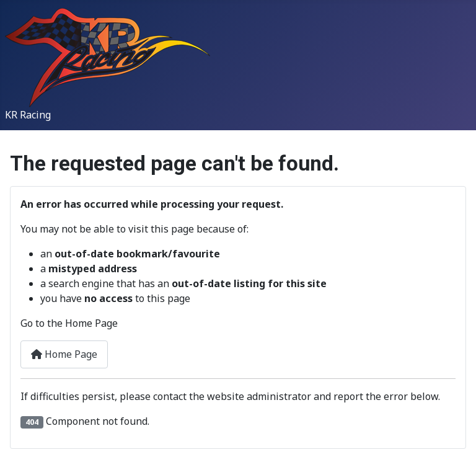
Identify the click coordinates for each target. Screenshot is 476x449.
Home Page (64, 354)
